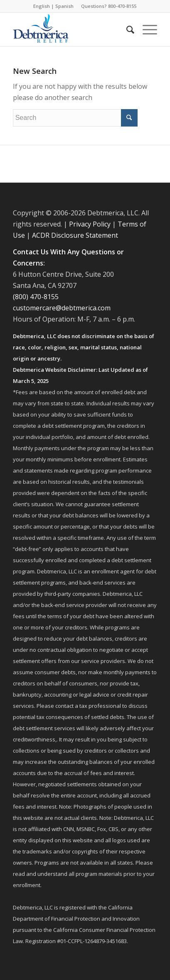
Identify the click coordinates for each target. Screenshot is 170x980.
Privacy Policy (90, 224)
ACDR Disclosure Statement (75, 235)
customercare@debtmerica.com (62, 308)
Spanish (64, 6)
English (42, 6)
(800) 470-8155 (36, 297)
